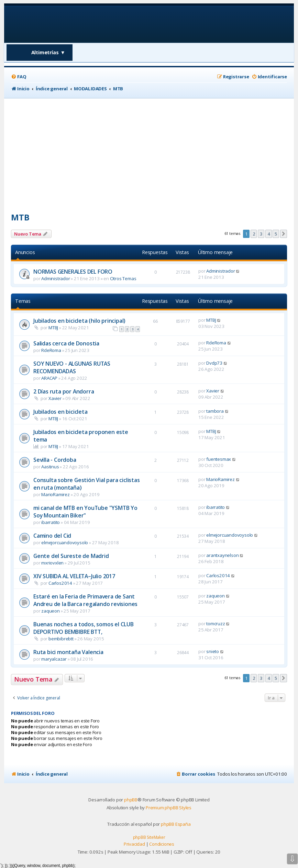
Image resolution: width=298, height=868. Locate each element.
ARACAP (49, 378)
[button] (284, 234)
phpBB (131, 800)
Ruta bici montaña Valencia (68, 652)
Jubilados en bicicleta (60, 412)
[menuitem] (19, 77)
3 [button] (261, 234)
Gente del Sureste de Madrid (71, 556)
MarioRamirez (56, 494)
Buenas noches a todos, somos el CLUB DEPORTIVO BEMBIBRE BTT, (84, 628)
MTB (20, 217)
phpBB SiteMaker (149, 837)
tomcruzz (216, 624)
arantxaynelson (222, 555)
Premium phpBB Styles (169, 808)
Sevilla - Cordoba (55, 460)
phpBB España (176, 824)
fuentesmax (219, 459)
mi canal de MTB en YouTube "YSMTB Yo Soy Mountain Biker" (85, 512)
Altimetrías (48, 52)
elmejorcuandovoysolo (65, 542)
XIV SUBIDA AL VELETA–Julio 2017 (74, 576)
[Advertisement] (149, 150)
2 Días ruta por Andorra (64, 391)
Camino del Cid (52, 536)
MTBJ (53, 328)
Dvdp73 (214, 363)
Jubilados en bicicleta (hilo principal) (79, 321)
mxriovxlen (52, 563)
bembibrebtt (61, 639)
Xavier (55, 398)
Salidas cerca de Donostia (66, 343)
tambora (215, 411)
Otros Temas (123, 278)
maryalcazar (54, 659)
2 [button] (254, 234)
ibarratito (51, 522)
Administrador (56, 278)
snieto (213, 651)
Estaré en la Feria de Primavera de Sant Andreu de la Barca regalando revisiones (85, 600)
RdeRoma (51, 350)
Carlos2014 (60, 583)
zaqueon (51, 611)
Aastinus (50, 467)
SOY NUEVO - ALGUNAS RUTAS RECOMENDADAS (72, 367)
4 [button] (269, 234)
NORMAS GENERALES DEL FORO (73, 272)
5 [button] (276, 234)
